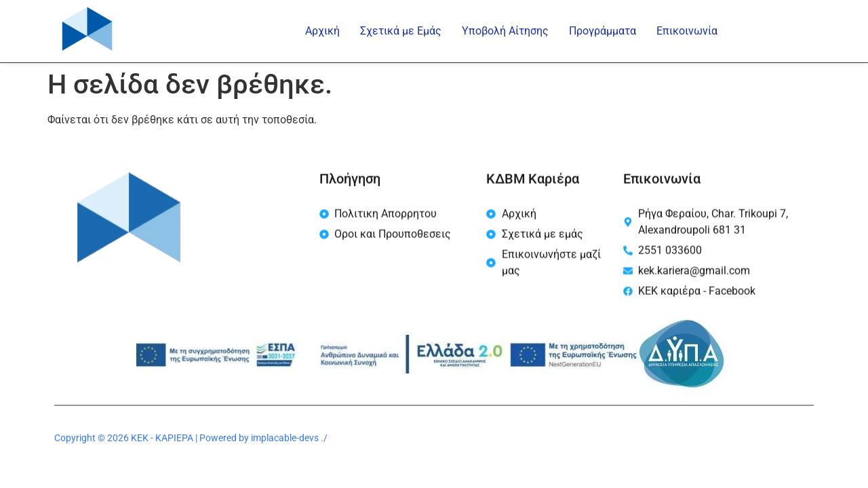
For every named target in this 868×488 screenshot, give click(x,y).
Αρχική (322, 31)
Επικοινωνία (687, 31)
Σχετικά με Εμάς (401, 31)
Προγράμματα (603, 31)
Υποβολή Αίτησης (505, 31)
